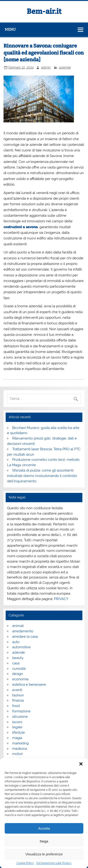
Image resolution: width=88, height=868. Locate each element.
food (16, 706)
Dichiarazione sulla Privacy (54, 863)
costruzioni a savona (21, 227)
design (18, 674)
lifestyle (19, 732)
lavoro (17, 722)
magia (17, 738)
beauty (18, 658)
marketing (20, 743)
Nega (44, 841)
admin (46, 67)
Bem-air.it (44, 11)
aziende (65, 67)
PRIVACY (61, 599)
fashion (18, 695)
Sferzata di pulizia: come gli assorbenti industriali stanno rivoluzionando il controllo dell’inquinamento (42, 476)
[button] (81, 764)
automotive (21, 647)
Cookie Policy (25, 863)
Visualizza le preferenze (44, 854)
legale (17, 727)
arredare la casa (25, 637)
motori (17, 754)
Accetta (44, 828)
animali (18, 626)
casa (16, 663)
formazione (21, 711)
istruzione (20, 717)
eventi (17, 690)
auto (16, 642)
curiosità (19, 669)
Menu (10, 29)
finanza (18, 700)
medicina (20, 749)
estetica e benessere (29, 685)
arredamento (23, 631)
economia (20, 679)
